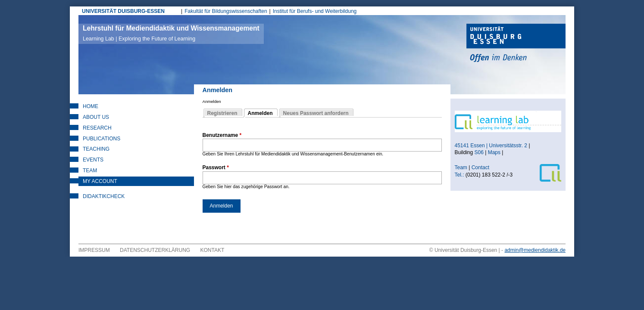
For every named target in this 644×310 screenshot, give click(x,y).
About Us (96, 117)
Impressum (94, 250)
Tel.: (460, 175)
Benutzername (222, 135)
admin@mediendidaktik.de (535, 250)
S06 (479, 152)
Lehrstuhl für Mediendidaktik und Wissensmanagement (171, 33)
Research (97, 128)
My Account (100, 181)
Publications (102, 139)
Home (91, 106)
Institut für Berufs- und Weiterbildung (315, 11)
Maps (494, 152)
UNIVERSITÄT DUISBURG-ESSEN (123, 11)
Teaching (96, 149)
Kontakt (213, 250)
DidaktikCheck (104, 196)
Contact (481, 167)
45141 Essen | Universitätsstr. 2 (491, 146)
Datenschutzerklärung (155, 250)
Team (90, 170)
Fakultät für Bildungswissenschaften (226, 11)
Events (93, 160)
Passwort (216, 167)
